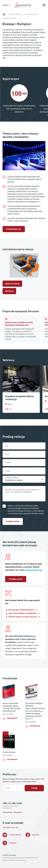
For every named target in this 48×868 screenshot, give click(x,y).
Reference (9, 291)
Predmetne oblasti (31, 14)
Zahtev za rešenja (12, 284)
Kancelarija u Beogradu (12, 812)
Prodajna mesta (16, 579)
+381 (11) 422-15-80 (12, 803)
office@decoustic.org (10, 827)
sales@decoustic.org (33, 570)
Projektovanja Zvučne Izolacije (23, 617)
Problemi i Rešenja (15, 14)
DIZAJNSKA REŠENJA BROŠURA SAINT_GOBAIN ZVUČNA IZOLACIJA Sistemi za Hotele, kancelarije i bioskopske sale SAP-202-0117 (35, 705)
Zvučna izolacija (13, 746)
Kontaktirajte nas (14, 229)
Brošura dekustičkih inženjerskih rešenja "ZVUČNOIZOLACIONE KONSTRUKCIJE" (13, 701)
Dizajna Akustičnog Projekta (21, 610)
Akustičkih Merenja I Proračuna (23, 613)
